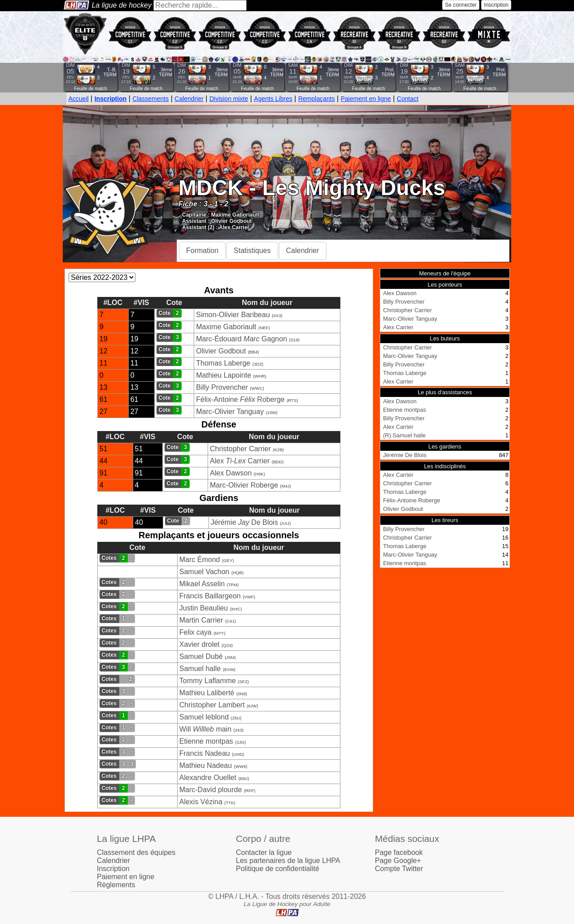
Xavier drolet (200, 644)
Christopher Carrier (240, 449)
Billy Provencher (222, 387)
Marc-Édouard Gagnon (241, 339)
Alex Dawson (231, 473)
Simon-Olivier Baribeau (233, 315)
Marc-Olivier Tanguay (230, 412)
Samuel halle (200, 669)
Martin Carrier (201, 620)
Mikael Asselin (202, 584)
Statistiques (252, 251)
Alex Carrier (234, 227)
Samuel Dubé (201, 656)
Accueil (79, 99)
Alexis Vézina (201, 802)
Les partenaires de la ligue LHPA (288, 861)
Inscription (496, 5)
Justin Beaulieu (204, 608)
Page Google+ (398, 861)
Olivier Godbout (232, 221)
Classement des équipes (136, 852)
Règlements (116, 885)
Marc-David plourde (211, 790)
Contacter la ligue (264, 852)
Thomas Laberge (223, 363)
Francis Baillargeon (210, 596)
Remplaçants (317, 99)
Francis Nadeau (205, 753)
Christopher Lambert (212, 705)
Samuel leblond (204, 717)
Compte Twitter (399, 869)
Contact (408, 99)
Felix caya (196, 632)
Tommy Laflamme (208, 681)
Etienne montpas (206, 741)
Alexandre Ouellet (208, 778)
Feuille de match (90, 89)
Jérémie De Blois (244, 522)
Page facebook (399, 852)
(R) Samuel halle (404, 435)
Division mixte (229, 99)
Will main (205, 729)
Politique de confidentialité (278, 869)
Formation (202, 251)
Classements (150, 99)
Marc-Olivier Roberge (244, 485)
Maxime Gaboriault (235, 215)
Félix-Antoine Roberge (240, 399)
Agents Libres (273, 99)
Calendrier (189, 99)
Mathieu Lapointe (224, 375)
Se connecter (461, 5)
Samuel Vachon (204, 572)
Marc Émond (200, 560)
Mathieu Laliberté (207, 693)
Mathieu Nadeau (206, 765)
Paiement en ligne (366, 99)
